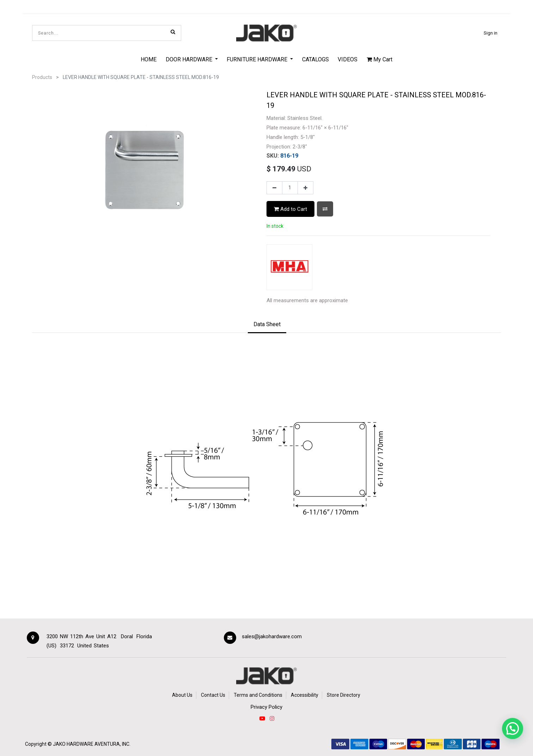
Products (42, 77)
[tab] (267, 325)
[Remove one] (274, 188)
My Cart (379, 59)
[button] (325, 209)
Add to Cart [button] (290, 209)
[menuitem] (149, 59)
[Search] (173, 32)
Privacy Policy (266, 707)
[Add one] (305, 188)
